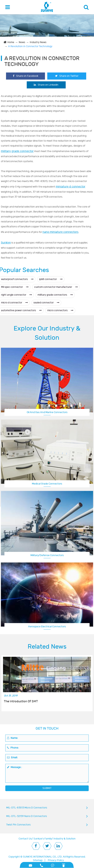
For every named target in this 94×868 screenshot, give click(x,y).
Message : (15, 767)
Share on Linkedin (46, 85)
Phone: (13, 748)
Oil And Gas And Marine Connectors (47, 412)
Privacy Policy (56, 860)
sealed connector (46, 303)
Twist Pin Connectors (18, 825)
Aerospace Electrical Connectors (47, 627)
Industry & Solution (65, 839)
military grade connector (17, 151)
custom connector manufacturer (56, 287)
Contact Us (25, 839)
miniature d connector (71, 187)
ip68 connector (51, 279)
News (22, 42)
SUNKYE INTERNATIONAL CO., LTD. (43, 857)
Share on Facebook (26, 76)
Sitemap (38, 860)
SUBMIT (47, 788)
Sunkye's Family (43, 839)
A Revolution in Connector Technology (30, 46)
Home (11, 42)
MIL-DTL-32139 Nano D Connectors (27, 816)
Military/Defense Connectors (47, 555)
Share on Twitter (67, 76)
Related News (47, 647)
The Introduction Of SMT (21, 701)
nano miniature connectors (60, 232)
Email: (12, 758)
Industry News (38, 42)
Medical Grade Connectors (47, 484)
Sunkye (6, 243)
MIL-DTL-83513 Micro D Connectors (27, 808)
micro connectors (60, 310)
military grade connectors (55, 295)
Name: (13, 738)
